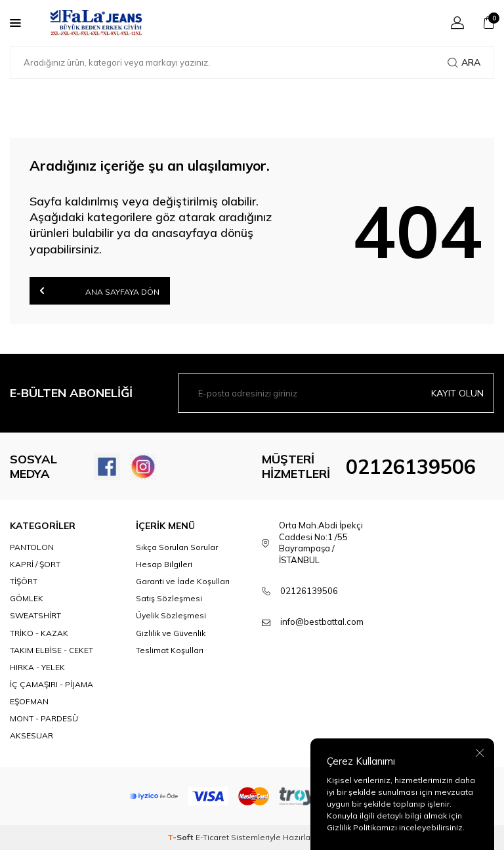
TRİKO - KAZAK (39, 633)
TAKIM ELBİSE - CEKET (52, 650)
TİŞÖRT (24, 581)
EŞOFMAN (29, 701)
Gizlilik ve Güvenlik (171, 633)
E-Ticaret (212, 837)
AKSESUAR (31, 735)
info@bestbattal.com (322, 622)
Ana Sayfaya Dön (100, 290)
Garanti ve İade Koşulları (183, 581)
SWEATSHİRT (35, 615)
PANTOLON (32, 547)
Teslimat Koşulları (170, 650)
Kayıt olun (457, 393)
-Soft (181, 837)
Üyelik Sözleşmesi (171, 615)
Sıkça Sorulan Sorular (177, 547)
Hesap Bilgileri (164, 564)
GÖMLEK (27, 598)
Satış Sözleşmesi (169, 598)
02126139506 (411, 467)
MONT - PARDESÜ (44, 718)
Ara (464, 62)
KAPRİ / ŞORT (35, 564)
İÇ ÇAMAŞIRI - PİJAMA (52, 684)
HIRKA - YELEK (37, 667)
